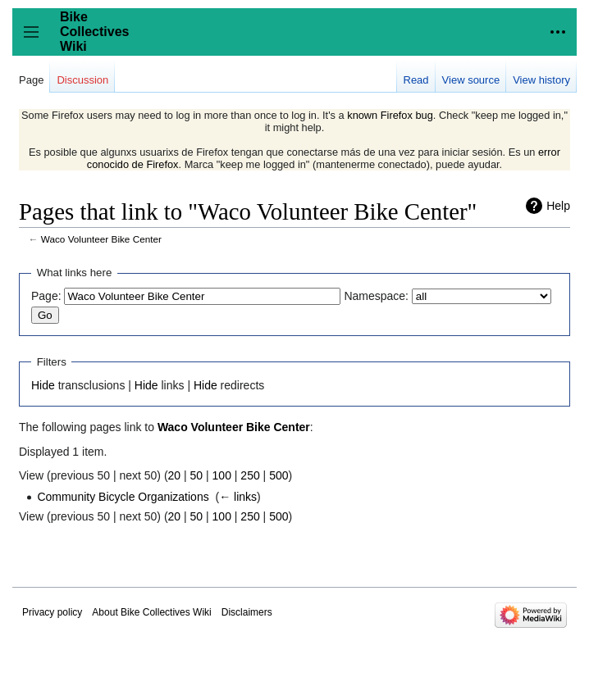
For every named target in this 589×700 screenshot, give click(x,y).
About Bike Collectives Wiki (151, 612)
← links (238, 497)
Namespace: (376, 296)
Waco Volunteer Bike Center (101, 239)
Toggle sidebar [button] (37, 40)
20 (175, 475)
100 (222, 475)
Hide (43, 385)
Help (558, 206)
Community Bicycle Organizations (123, 497)
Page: (46, 296)
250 (250, 475)
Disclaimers (247, 612)
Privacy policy (52, 612)
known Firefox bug (390, 115)
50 (197, 475)
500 (279, 475)
